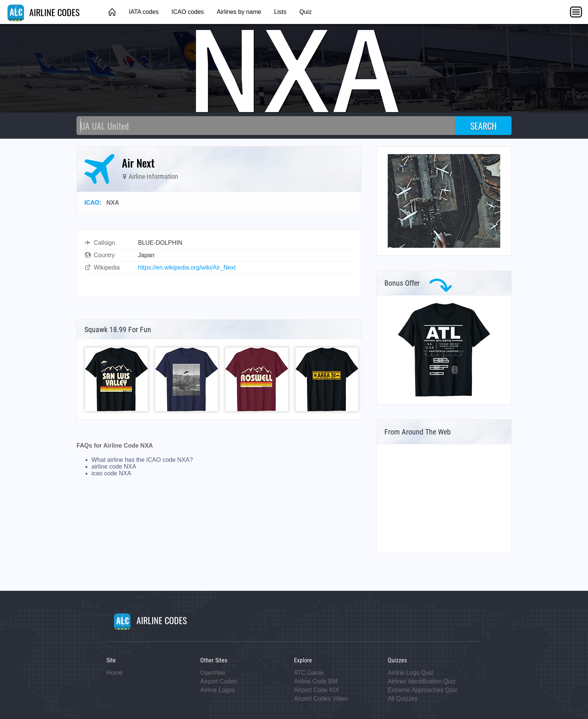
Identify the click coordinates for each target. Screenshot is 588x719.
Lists (280, 12)
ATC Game (309, 673)
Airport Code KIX (316, 690)
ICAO (92, 203)
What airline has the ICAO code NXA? (142, 460)
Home (115, 673)
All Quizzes (403, 699)
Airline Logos (218, 690)
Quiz (305, 12)
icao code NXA (111, 473)
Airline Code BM (316, 681)
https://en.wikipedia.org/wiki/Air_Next (187, 267)
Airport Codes (219, 681)
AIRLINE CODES (43, 12)
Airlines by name (239, 12)
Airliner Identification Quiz (422, 681)
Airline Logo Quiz (411, 673)
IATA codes (143, 12)
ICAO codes (187, 12)
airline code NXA (114, 467)
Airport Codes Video (321, 699)
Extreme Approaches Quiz (423, 690)
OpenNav (213, 673)
